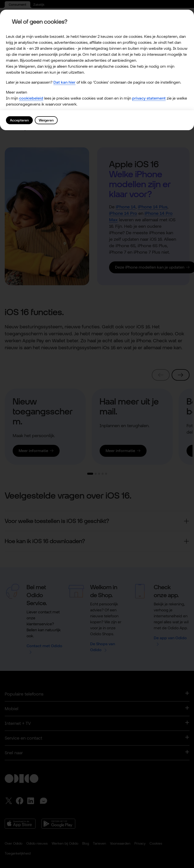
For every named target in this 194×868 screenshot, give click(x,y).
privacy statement (149, 98)
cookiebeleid (31, 98)
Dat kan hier (64, 83)
